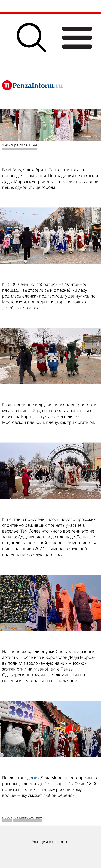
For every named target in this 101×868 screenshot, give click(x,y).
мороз (7, 817)
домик (33, 778)
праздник (20, 817)
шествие (35, 817)
